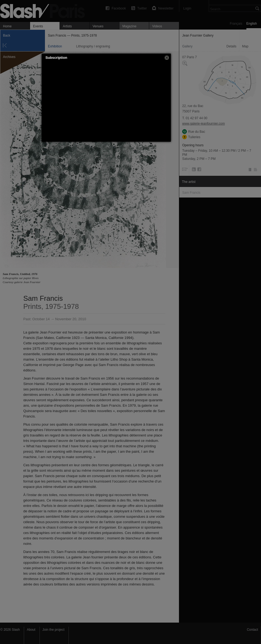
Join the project (53, 630)
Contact (252, 630)
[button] (167, 58)
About (31, 630)
